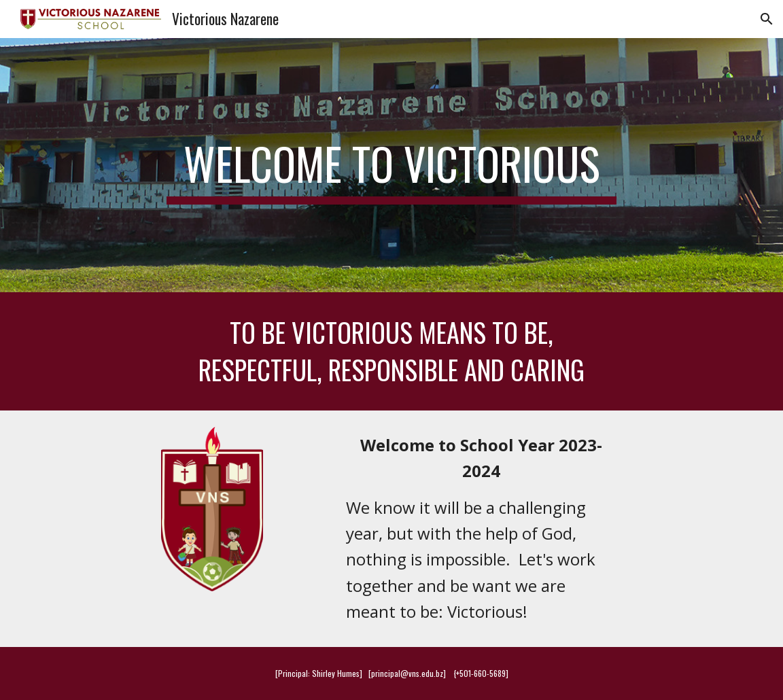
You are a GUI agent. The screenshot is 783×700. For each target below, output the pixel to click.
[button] (767, 19)
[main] (391, 165)
